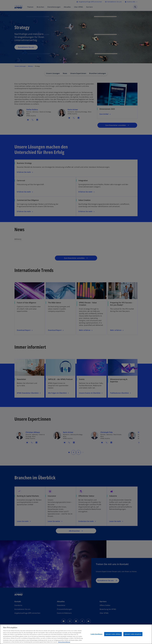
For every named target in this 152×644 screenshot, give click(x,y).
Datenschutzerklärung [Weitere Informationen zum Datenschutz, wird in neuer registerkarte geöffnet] (64, 642)
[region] (76, 634)
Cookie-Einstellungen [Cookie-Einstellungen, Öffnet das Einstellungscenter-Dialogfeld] (96, 634)
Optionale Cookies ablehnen (113, 634)
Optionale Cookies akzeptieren (133, 634)
